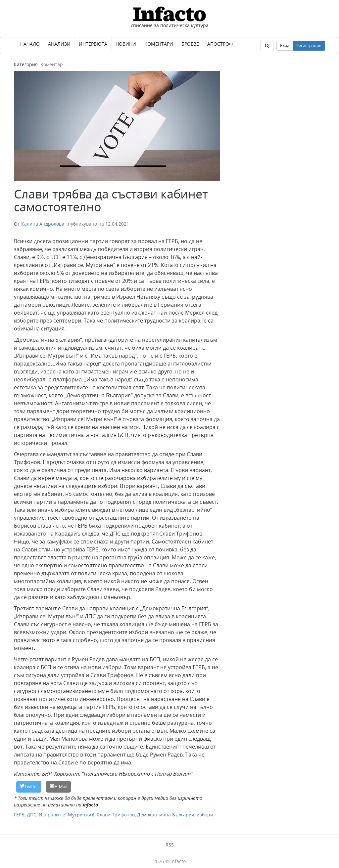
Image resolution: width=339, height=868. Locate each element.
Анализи (59, 44)
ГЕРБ (19, 815)
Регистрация (309, 45)
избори (205, 815)
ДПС (32, 815)
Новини (126, 44)
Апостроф (220, 44)
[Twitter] (29, 787)
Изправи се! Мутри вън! (67, 815)
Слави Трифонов (116, 815)
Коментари (159, 44)
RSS (170, 845)
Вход (285, 45)
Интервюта (93, 44)
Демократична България (166, 815)
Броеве (190, 44)
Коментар (52, 64)
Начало (30, 44)
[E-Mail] (58, 787)
